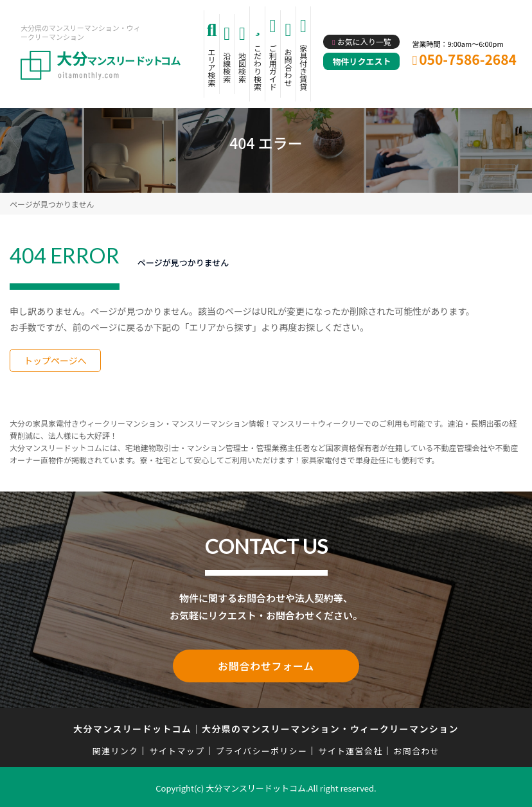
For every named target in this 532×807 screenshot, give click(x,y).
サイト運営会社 (350, 749)
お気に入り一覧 (364, 41)
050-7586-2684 (468, 59)
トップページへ (55, 360)
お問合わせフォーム (266, 665)
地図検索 (242, 67)
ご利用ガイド (273, 67)
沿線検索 (227, 67)
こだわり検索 (258, 67)
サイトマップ (177, 749)
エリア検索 (211, 67)
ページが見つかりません (52, 204)
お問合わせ (288, 67)
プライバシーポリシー (261, 749)
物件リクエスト (361, 61)
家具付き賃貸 (303, 67)
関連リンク (116, 749)
